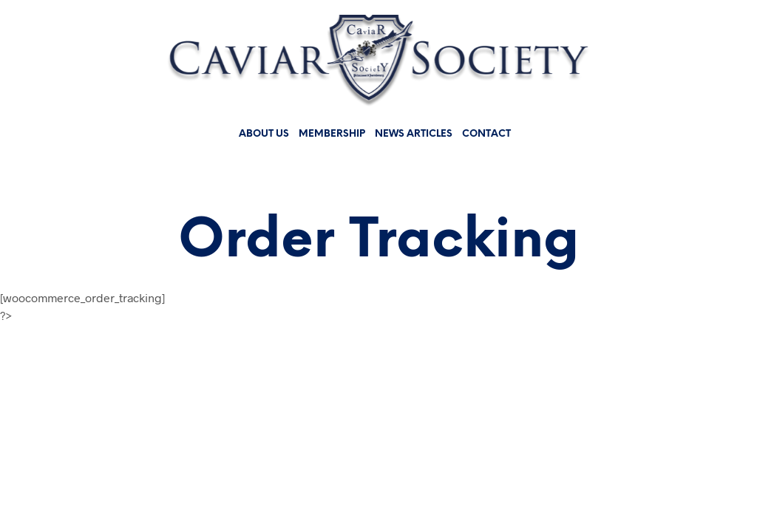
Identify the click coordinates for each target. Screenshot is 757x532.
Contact (486, 134)
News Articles (414, 134)
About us (264, 134)
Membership (332, 134)
